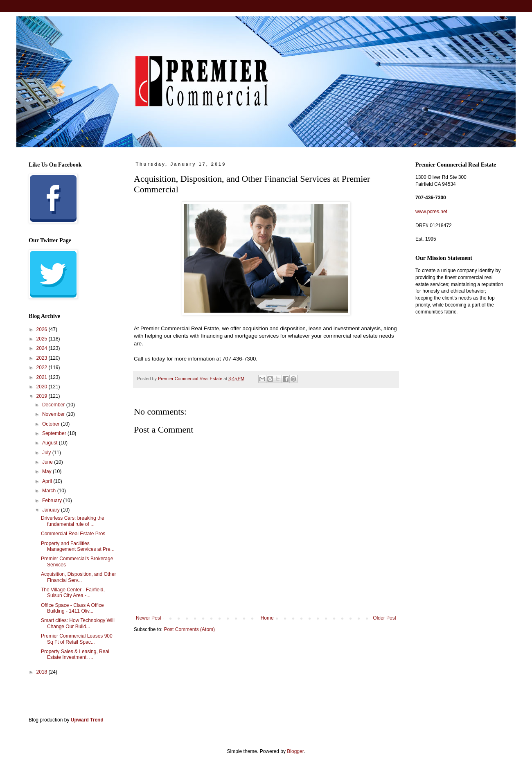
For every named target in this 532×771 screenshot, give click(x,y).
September (55, 433)
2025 (43, 339)
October (52, 424)
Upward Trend (87, 720)
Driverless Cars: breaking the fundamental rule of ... (73, 521)
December (54, 405)
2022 (43, 367)
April (48, 481)
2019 (43, 396)
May (47, 471)
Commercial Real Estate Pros (73, 534)
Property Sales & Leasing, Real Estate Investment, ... (75, 654)
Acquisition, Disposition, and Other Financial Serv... (78, 577)
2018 (43, 672)
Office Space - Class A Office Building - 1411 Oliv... (72, 608)
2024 (43, 348)
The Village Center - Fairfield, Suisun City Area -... (73, 593)
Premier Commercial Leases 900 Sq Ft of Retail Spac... (77, 639)
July (47, 453)
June (48, 462)
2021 (43, 377)
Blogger (295, 751)
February (53, 500)
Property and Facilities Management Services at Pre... (78, 546)
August (51, 443)
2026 (43, 329)
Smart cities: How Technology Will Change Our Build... (78, 623)
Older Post (384, 618)
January (52, 510)
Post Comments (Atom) (189, 629)
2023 (43, 358)
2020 (43, 387)
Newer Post (149, 618)
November (54, 414)
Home (267, 618)
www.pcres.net (431, 212)
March (50, 491)
